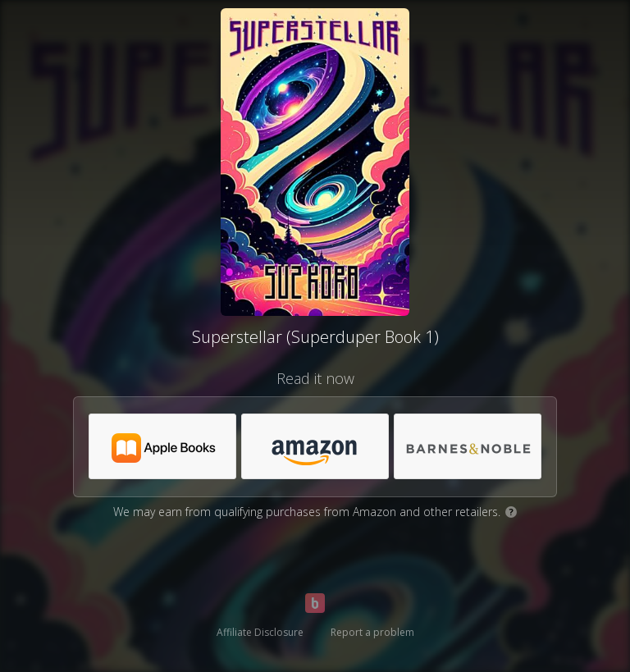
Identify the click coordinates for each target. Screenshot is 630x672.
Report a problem (372, 632)
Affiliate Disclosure (260, 632)
